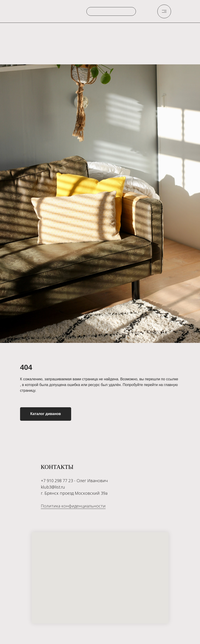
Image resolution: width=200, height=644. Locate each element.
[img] (164, 11)
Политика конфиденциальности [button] (73, 506)
